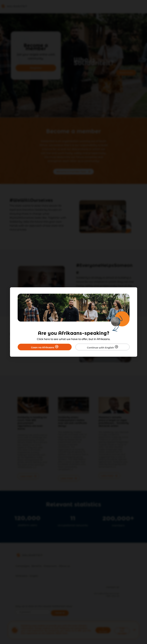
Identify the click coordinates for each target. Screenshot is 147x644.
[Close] (133, 292)
